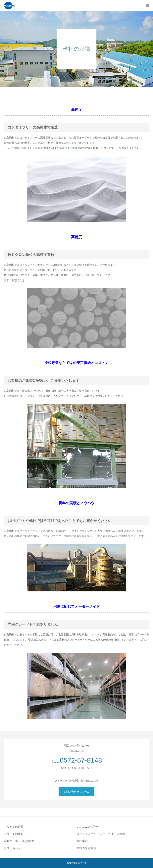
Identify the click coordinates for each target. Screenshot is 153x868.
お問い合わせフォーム (76, 792)
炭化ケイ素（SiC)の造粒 (19, 841)
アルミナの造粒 (14, 827)
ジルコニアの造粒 (88, 827)
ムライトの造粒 (14, 834)
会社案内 (82, 841)
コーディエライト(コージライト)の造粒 (101, 834)
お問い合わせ (12, 848)
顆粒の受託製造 (86, 848)
